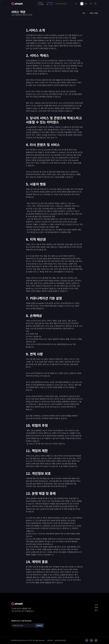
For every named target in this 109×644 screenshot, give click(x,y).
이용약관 (50, 640)
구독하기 (39, 625)
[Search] (66, 4)
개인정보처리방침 (60, 640)
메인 (84, 13)
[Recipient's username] (23, 625)
